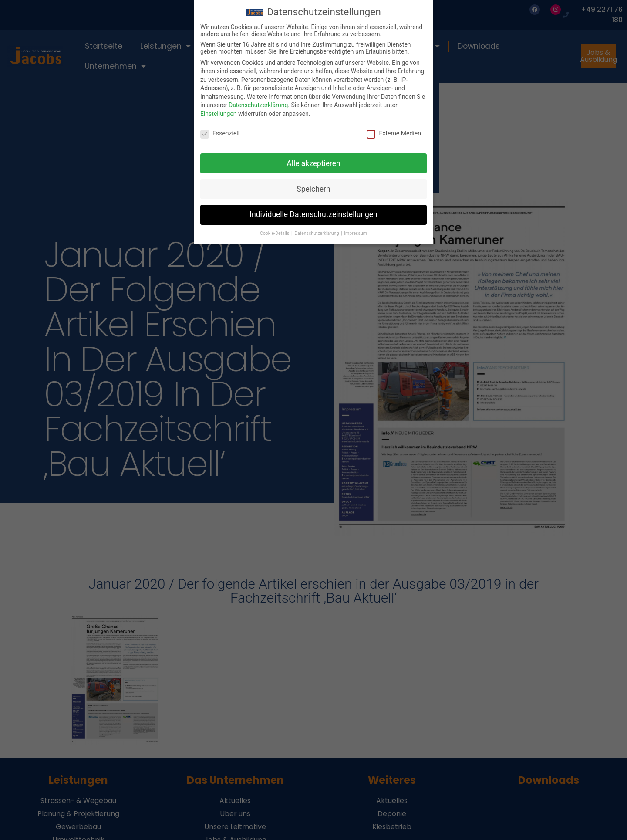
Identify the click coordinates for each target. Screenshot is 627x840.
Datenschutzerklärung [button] (317, 233)
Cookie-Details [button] (275, 233)
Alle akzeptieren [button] (313, 163)
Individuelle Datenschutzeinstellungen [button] (313, 214)
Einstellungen (219, 113)
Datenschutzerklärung (258, 105)
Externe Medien (394, 133)
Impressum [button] (356, 233)
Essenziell (220, 133)
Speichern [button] (313, 189)
